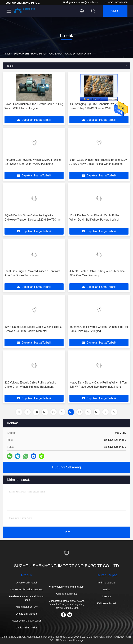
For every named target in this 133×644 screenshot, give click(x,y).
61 (62, 412)
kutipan (115, 11)
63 (79, 412)
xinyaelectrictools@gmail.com (80, 2)
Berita (106, 590)
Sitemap (106, 596)
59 (45, 412)
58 (36, 412)
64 (88, 412)
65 (97, 412)
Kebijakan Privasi (106, 603)
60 (54, 412)
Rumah (7, 54)
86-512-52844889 (116, 2)
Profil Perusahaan (106, 583)
